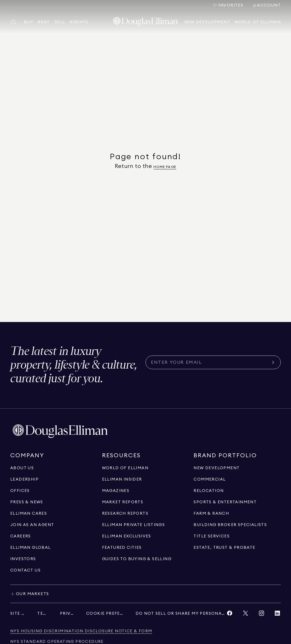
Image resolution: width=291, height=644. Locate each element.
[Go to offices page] (20, 491)
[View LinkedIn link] (277, 615)
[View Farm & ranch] (211, 514)
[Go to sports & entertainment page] (225, 502)
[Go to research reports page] (125, 514)
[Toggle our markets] (145, 594)
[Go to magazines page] (116, 491)
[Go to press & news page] (27, 502)
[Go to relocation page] (209, 491)
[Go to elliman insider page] (122, 479)
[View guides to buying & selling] (137, 559)
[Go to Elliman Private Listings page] (134, 525)
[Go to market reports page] (123, 502)
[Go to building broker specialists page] (230, 525)
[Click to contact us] (25, 570)
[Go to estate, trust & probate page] (224, 548)
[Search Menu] (267, 5)
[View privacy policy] (67, 614)
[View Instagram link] (261, 615)
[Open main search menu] (15, 22)
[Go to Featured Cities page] (122, 548)
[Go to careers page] (21, 536)
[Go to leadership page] (24, 479)
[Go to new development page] (217, 468)
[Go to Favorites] (228, 5)
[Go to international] (31, 548)
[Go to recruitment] (32, 525)
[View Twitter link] (246, 615)
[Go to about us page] (22, 468)
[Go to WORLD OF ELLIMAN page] (125, 468)
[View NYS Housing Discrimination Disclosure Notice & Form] (81, 631)
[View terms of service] (43, 614)
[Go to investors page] (23, 559)
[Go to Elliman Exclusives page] (127, 536)
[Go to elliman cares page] (29, 514)
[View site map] (18, 614)
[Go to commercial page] (210, 479)
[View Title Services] (212, 536)
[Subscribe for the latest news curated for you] (210, 362)
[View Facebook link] (230, 615)
